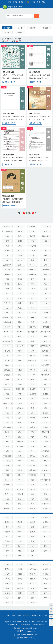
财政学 (20, 583)
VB (7, 260)
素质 (20, 375)
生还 (20, 384)
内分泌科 (45, 456)
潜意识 (20, 231)
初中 (20, 603)
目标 (33, 294)
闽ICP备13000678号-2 (26, 638)
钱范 (33, 494)
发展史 (33, 303)
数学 (45, 551)
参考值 (33, 427)
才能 (20, 294)
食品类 (33, 579)
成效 (45, 317)
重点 (45, 260)
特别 (20, 327)
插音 (7, 418)
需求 (33, 255)
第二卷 (7, 360)
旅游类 (45, 569)
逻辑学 (20, 574)
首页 (9, 2)
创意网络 (7, 375)
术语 (20, 432)
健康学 (20, 579)
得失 (7, 394)
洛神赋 (45, 499)
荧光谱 (7, 327)
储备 (20, 422)
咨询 (45, 360)
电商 (20, 593)
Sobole (7, 365)
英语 (33, 551)
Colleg (45, 313)
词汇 (7, 413)
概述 (20, 475)
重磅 (20, 289)
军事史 (45, 356)
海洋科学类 (7, 322)
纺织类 (7, 579)
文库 (20, 598)
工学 (20, 517)
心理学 (7, 541)
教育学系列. (33, 313)
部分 (33, 413)
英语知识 (7, 227)
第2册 (7, 384)
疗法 (7, 499)
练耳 (45, 231)
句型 (7, 451)
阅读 (20, 274)
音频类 (20, 33)
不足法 (20, 403)
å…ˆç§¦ (45, 489)
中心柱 (7, 351)
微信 (45, 593)
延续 (45, 255)
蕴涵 (45, 408)
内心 (20, 317)
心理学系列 (45, 365)
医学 (33, 517)
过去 (33, 442)
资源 (7, 446)
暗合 (7, 422)
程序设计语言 (45, 346)
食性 (33, 403)
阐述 (7, 504)
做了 (33, 480)
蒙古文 (45, 413)
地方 (33, 499)
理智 (45, 494)
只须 (20, 246)
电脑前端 (33, 475)
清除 (20, 437)
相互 (20, 308)
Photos (20, 332)
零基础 (45, 508)
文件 (45, 251)
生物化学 (7, 303)
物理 (20, 551)
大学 (20, 265)
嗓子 (20, 356)
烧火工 (33, 456)
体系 (33, 231)
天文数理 (20, 489)
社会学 (7, 574)
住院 (20, 227)
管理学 (45, 522)
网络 (45, 588)
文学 (33, 527)
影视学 (33, 574)
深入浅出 (7, 370)
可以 (45, 336)
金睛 (20, 365)
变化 (7, 408)
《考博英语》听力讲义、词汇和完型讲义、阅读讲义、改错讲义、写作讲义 (39, 161)
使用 (20, 508)
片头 (45, 303)
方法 (45, 284)
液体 (33, 432)
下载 (33, 241)
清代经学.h (45, 432)
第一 (45, 475)
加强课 (20, 241)
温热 (45, 279)
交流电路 (7, 485)
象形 (20, 504)
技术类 (33, 532)
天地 (7, 442)
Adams (7, 437)
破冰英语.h (7, 427)
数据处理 (20, 494)
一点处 (45, 241)
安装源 (20, 379)
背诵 (7, 470)
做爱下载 (45, 399)
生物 (45, 546)
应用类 (7, 33)
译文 (33, 399)
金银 (45, 446)
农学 (7, 527)
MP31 (20, 485)
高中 (7, 603)
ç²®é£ (7, 508)
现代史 (33, 370)
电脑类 (7, 522)
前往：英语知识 (8, 72)
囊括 (7, 294)
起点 (7, 308)
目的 (33, 451)
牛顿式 (20, 370)
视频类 (33, 28)
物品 (45, 384)
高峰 (20, 418)
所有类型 (7, 28)
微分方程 (33, 327)
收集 (7, 241)
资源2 (21, 2)
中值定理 (20, 442)
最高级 (20, 279)
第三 (33, 346)
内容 (45, 437)
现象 (7, 399)
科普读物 (33, 470)
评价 (33, 351)
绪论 (33, 461)
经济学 (7, 532)
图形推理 (33, 227)
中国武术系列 (33, 332)
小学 (33, 603)
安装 (33, 365)
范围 (33, 408)
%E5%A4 (45, 270)
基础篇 (20, 255)
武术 (20, 532)
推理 (20, 536)
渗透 (20, 236)
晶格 (20, 298)
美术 (45, 536)
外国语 (45, 574)
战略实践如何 (45, 332)
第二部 (7, 480)
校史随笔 (33, 246)
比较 (45, 379)
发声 (20, 461)
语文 (7, 556)
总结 (20, 313)
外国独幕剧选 (7, 341)
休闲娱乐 (20, 588)
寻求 (33, 341)
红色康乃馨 (45, 451)
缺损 (45, 274)
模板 (7, 588)
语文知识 (7, 461)
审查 (20, 456)
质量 (45, 298)
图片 (33, 598)
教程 (45, 583)
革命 (33, 322)
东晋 (33, 504)
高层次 (7, 494)
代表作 (7, 298)
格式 (45, 341)
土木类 (45, 579)
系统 (33, 260)
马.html (33, 265)
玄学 (20, 541)
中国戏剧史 (7, 456)
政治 (20, 546)
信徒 (20, 451)
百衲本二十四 (7, 403)
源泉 (7, 289)
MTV (7, 517)
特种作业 (33, 274)
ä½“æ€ (20, 260)
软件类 (45, 517)
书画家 (45, 227)
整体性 (45, 394)
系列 (33, 279)
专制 (33, 308)
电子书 (20, 28)
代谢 (33, 336)
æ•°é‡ (7, 336)
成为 (33, 437)
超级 (20, 499)
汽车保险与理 (45, 480)
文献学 (33, 251)
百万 (7, 246)
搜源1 (27, 2)
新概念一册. (20, 389)
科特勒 (45, 322)
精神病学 (20, 408)
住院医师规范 (33, 360)
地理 (33, 546)
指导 (45, 422)
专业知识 (20, 346)
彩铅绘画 (45, 236)
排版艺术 (45, 504)
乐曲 (20, 303)
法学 (7, 536)
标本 (20, 399)
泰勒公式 (33, 270)
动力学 (7, 270)
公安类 (20, 564)
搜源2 (33, 2)
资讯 (33, 588)
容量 (7, 465)
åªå (7, 332)
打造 (45, 485)
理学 (7, 346)
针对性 (33, 418)
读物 (33, 593)
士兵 (20, 427)
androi (7, 274)
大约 (45, 461)
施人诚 (33, 236)
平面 (20, 394)
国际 (20, 322)
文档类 (45, 28)
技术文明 (33, 389)
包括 (45, 403)
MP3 (33, 556)
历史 (45, 389)
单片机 (7, 593)
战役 (45, 465)
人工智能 (33, 569)
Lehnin (33, 489)
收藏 (20, 556)
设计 (7, 598)
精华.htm (20, 446)
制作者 (7, 236)
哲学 (33, 541)
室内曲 (7, 432)
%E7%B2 (45, 327)
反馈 (39, 2)
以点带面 (33, 465)
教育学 (45, 527)
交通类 (7, 569)
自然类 (33, 564)
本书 (33, 298)
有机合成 (45, 470)
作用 (33, 446)
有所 (7, 475)
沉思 (33, 485)
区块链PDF (7, 265)
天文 (45, 541)
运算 (45, 265)
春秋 (20, 270)
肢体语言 (45, 351)
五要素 (7, 284)
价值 (33, 379)
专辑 (7, 279)
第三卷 (7, 251)
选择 (20, 413)
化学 (7, 551)
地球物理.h (45, 375)
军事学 (20, 522)
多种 (33, 422)
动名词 (33, 508)
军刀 (20, 480)
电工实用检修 (7, 231)
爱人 (20, 465)
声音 (33, 284)
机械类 (7, 583)
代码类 (33, 583)
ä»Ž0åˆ (45, 308)
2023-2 (33, 375)
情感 (45, 289)
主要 (20, 360)
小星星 (20, 470)
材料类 (45, 564)
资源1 (15, 2)
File (33, 317)
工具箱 (45, 442)
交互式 (33, 356)
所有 (33, 384)
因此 (20, 284)
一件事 (33, 289)
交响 (20, 336)
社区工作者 (20, 251)
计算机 (7, 564)
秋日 (45, 370)
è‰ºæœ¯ (45, 418)
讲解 (7, 379)
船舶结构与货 (7, 317)
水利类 (20, 569)
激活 (7, 489)
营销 (33, 536)
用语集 (45, 427)
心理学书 (33, 394)
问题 (44, 2)
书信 (20, 351)
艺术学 (33, 522)
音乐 (45, 532)
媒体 (20, 341)
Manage (7, 389)
